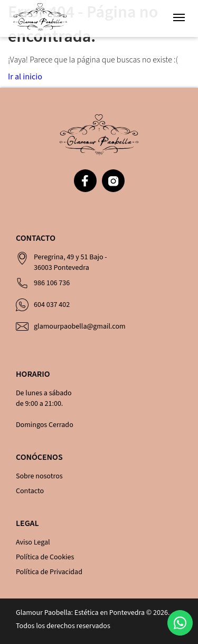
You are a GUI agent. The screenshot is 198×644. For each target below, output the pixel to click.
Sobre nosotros (39, 476)
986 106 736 (52, 283)
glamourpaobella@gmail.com (80, 326)
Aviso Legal (33, 542)
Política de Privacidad (49, 572)
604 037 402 (52, 305)
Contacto (30, 491)
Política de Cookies (45, 557)
